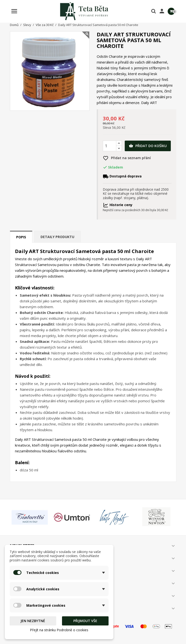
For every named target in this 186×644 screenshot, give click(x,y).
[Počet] (110, 146)
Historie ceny (118, 205)
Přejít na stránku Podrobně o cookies (59, 630)
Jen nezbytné (33, 621)
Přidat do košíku (148, 146)
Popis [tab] (21, 237)
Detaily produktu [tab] (57, 237)
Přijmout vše (85, 621)
